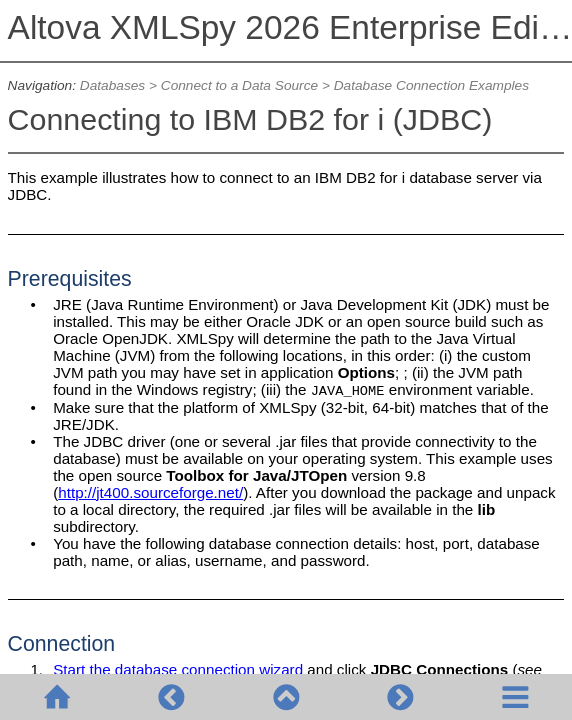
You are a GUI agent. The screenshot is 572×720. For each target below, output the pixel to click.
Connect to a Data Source (239, 85)
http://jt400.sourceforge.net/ (150, 492)
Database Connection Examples (431, 85)
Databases (112, 85)
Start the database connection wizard (178, 669)
